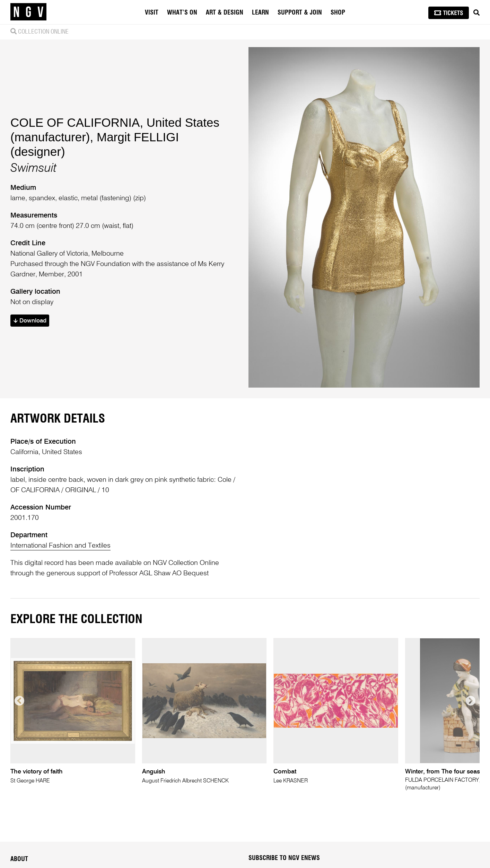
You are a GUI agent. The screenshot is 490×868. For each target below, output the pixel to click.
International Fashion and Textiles (60, 546)
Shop (338, 13)
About (19, 859)
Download (30, 321)
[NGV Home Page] (28, 12)
